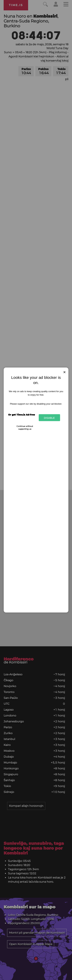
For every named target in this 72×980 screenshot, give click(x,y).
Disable (49, 418)
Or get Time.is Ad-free (22, 415)
